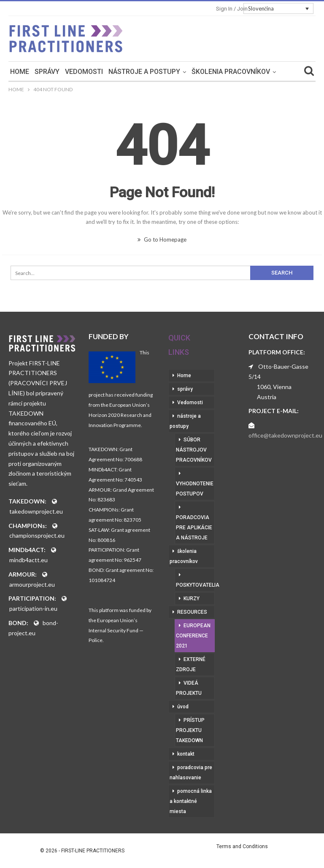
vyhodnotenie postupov (195, 489)
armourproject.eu (32, 584)
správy (87, 72)
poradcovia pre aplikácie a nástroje (194, 528)
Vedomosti (124, 72)
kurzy (192, 599)
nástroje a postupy (184, 72)
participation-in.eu (33, 608)
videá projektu (189, 688)
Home (59, 72)
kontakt (186, 754)
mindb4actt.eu (28, 560)
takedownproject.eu (36, 511)
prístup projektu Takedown (190, 730)
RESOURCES (192, 612)
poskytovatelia (195, 585)
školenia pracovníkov (184, 556)
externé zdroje (191, 664)
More (240, 72)
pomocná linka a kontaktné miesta (191, 801)
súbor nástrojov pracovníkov (194, 450)
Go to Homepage (162, 239)
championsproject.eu (37, 535)
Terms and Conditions (242, 846)
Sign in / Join (232, 9)
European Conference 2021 (193, 636)
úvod (183, 707)
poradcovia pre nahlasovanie (191, 773)
